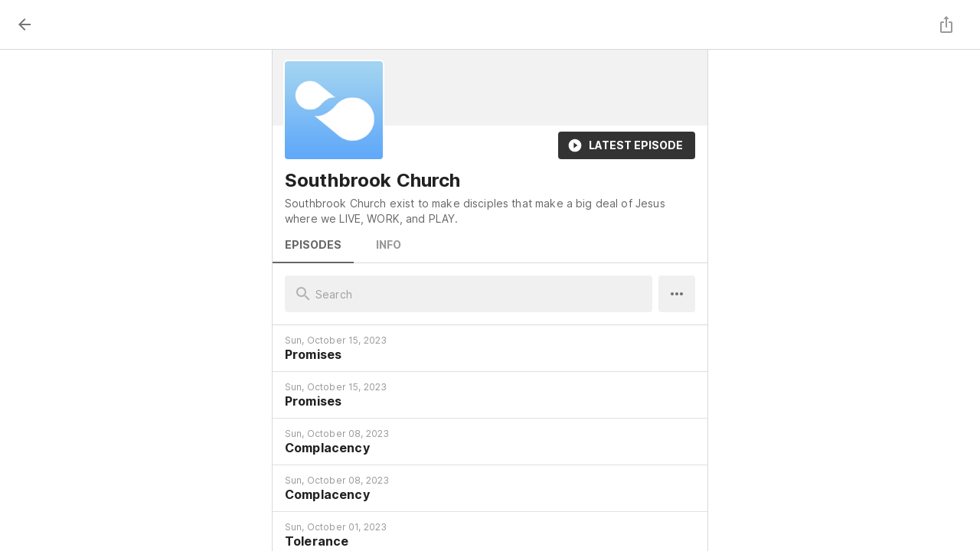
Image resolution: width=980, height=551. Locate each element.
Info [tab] (388, 245)
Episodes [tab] (313, 245)
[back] (24, 24)
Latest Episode (627, 145)
